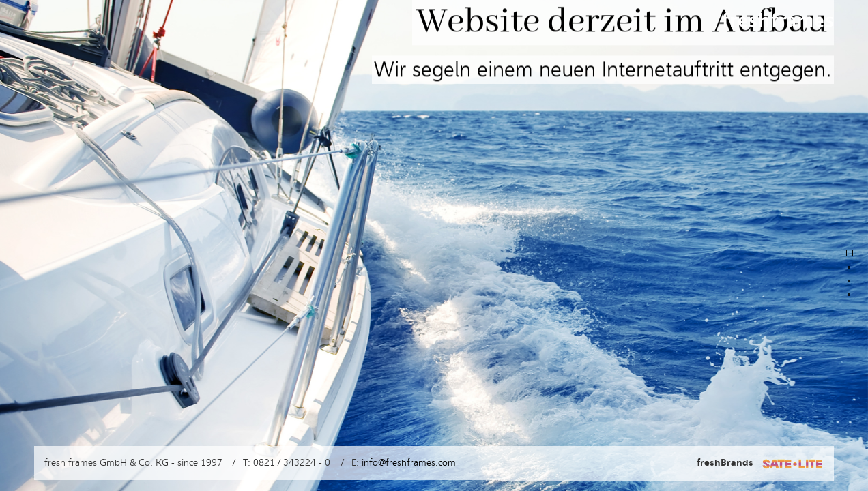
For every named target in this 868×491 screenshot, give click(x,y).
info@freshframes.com (409, 463)
